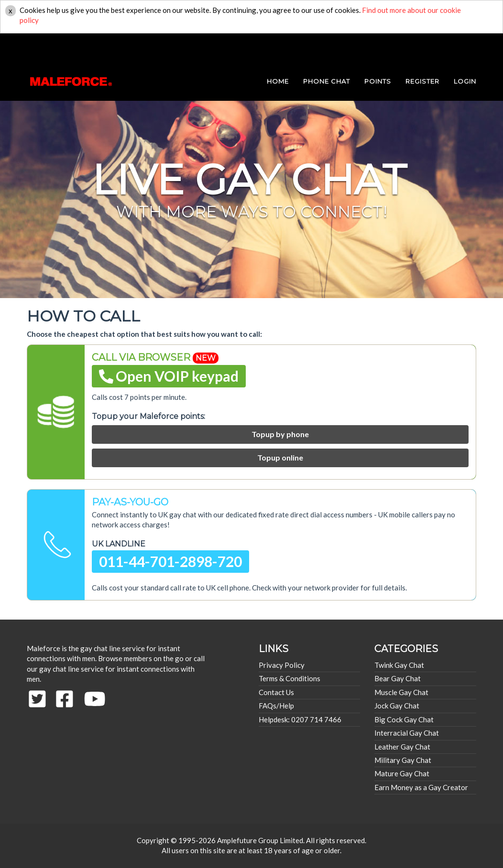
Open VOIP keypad (169, 376)
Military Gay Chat (403, 760)
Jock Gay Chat (397, 706)
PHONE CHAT (327, 48)
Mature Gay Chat (402, 773)
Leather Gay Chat (402, 747)
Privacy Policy (282, 665)
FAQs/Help (276, 706)
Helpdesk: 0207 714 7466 (300, 719)
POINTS (378, 48)
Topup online (280, 457)
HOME (278, 48)
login (465, 48)
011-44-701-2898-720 (170, 561)
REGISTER (422, 48)
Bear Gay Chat (398, 678)
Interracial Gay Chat (407, 733)
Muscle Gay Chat (401, 692)
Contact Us (276, 692)
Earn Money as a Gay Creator (421, 787)
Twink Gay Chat (399, 665)
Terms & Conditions (290, 678)
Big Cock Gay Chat (404, 719)
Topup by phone (280, 434)
